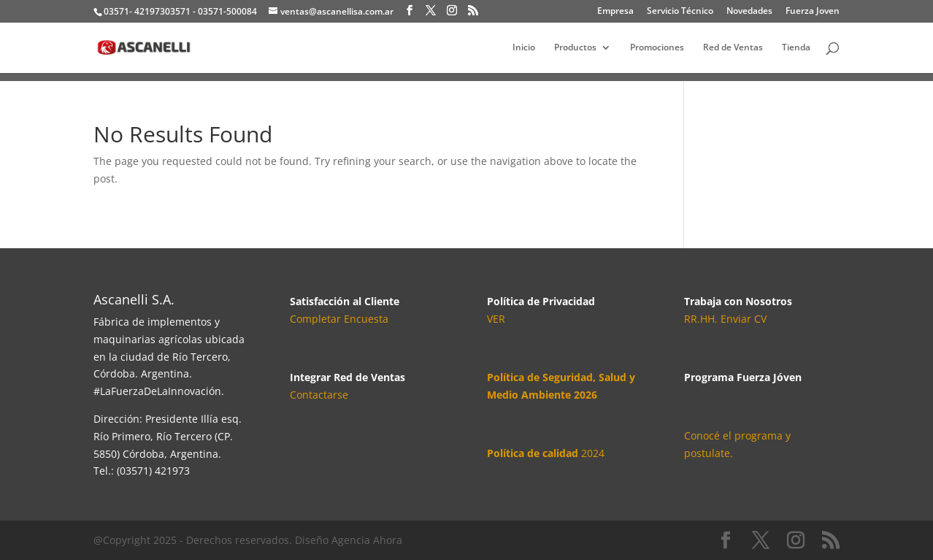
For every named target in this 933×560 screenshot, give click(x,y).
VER (496, 319)
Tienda (796, 48)
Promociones (657, 48)
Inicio (524, 48)
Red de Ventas (733, 48)
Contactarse (319, 395)
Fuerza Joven (813, 12)
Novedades (749, 12)
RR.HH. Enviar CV (725, 319)
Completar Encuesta (339, 319)
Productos (575, 48)
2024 (546, 453)
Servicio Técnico (680, 12)
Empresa (615, 12)
